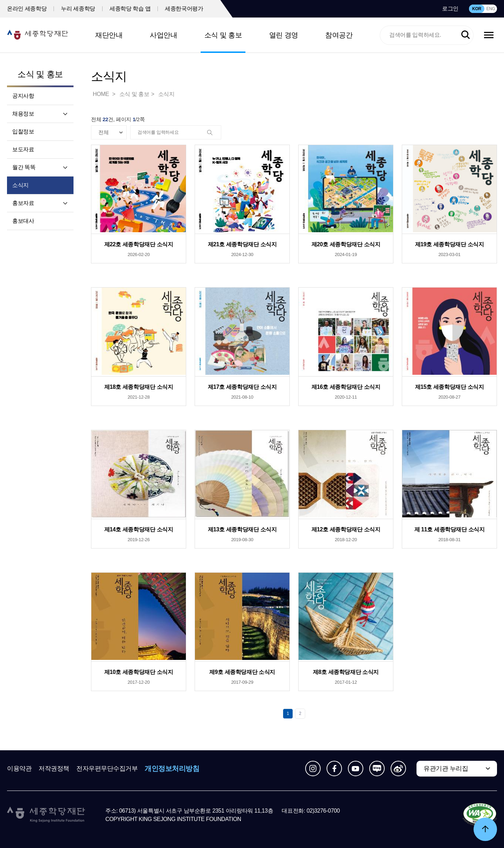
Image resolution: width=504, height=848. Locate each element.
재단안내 (109, 35)
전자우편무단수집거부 (107, 768)
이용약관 (19, 768)
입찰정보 (23, 132)
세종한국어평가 (184, 9)
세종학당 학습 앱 (130, 9)
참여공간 (339, 35)
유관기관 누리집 (446, 768)
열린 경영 (284, 35)
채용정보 (23, 114)
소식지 (20, 185)
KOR (477, 9)
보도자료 (23, 149)
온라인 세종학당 (27, 9)
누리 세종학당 (78, 9)
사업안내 (163, 35)
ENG (491, 9)
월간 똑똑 (24, 167)
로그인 (450, 9)
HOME (101, 94)
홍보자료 (23, 203)
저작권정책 (54, 768)
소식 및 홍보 (223, 35)
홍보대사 (23, 221)
